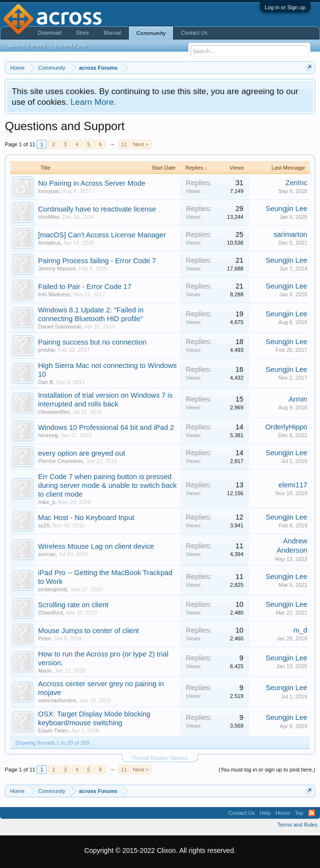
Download (50, 33)
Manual (112, 33)
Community (151, 33)
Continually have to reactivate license (97, 209)
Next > (140, 144)
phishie (47, 350)
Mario (45, 671)
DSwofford (50, 613)
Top (299, 813)
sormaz (47, 554)
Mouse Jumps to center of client (89, 631)
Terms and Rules (297, 825)
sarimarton (290, 234)
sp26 (44, 525)
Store (82, 33)
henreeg (48, 435)
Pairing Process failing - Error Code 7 (97, 261)
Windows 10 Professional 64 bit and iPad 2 (106, 427)
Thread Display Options (160, 758)
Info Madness (54, 294)
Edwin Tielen (53, 731)
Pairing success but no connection (92, 342)
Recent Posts (71, 45)
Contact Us (194, 33)
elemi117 (293, 485)
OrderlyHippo (286, 427)
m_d (300, 630)
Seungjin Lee (286, 209)
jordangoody (53, 589)
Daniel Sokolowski (60, 327)
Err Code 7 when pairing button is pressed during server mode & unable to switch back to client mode (107, 485)
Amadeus (49, 243)
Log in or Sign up (285, 7)
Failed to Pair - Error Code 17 (85, 287)
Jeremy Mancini (57, 269)
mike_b (47, 502)
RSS (312, 813)
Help (265, 813)
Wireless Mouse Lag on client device (96, 546)
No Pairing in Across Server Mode (92, 183)
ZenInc (296, 183)
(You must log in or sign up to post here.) (267, 770)
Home (283, 813)
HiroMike (49, 217)
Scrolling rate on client (73, 605)
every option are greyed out (81, 453)
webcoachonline (57, 700)
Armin (298, 399)
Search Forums (27, 45)
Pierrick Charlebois (60, 461)
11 (124, 144)
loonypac (49, 191)
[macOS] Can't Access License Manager (102, 235)
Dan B (46, 382)
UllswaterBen (54, 412)
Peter (44, 638)
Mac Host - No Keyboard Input (86, 518)
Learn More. (93, 102)
